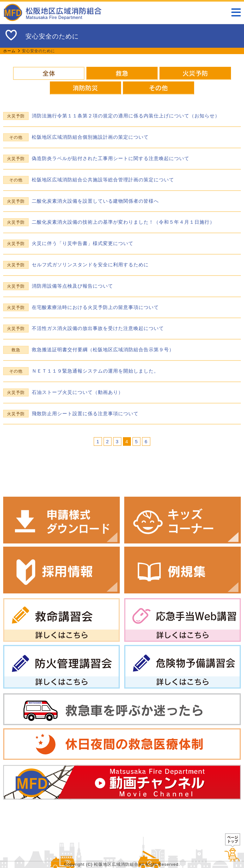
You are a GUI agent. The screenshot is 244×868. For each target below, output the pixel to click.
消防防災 (85, 88)
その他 (159, 88)
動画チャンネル (122, 782)
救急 (122, 73)
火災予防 (195, 73)
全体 (49, 73)
